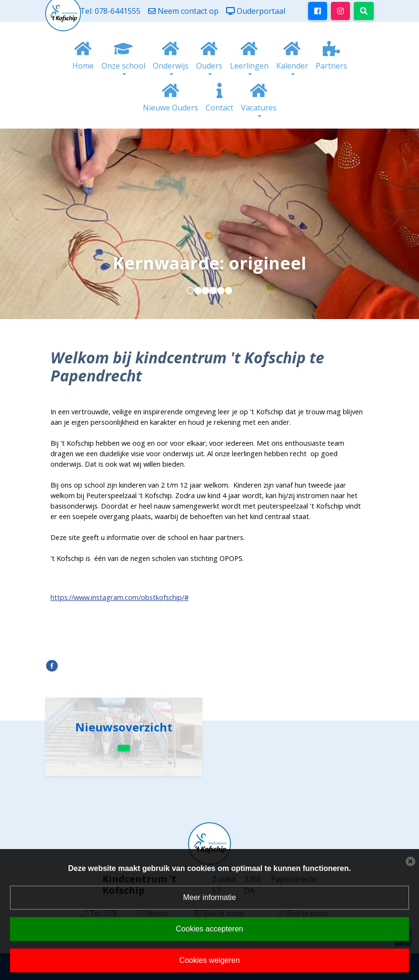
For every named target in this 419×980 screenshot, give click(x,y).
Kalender (292, 66)
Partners (331, 66)
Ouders (209, 66)
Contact (219, 108)
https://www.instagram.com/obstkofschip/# (120, 597)
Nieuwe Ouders (170, 108)
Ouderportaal (261, 11)
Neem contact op (188, 11)
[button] (190, 290)
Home (83, 66)
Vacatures (259, 108)
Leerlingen (249, 66)
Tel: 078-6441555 (110, 11)
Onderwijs (171, 66)
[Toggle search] (364, 11)
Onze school (123, 66)
